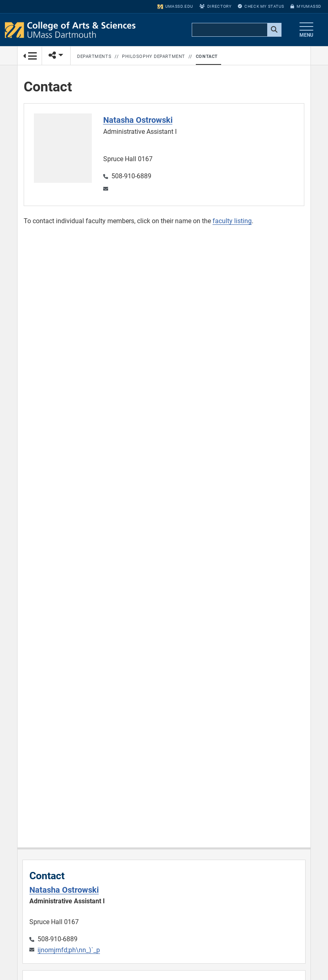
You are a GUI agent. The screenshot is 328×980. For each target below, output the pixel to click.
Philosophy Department (154, 57)
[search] (236, 30)
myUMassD (306, 6)
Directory (215, 6)
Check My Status (261, 6)
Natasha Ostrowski (64, 890)
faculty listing (232, 221)
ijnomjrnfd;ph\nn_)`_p (69, 950)
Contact (207, 57)
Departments (94, 57)
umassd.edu (175, 6)
